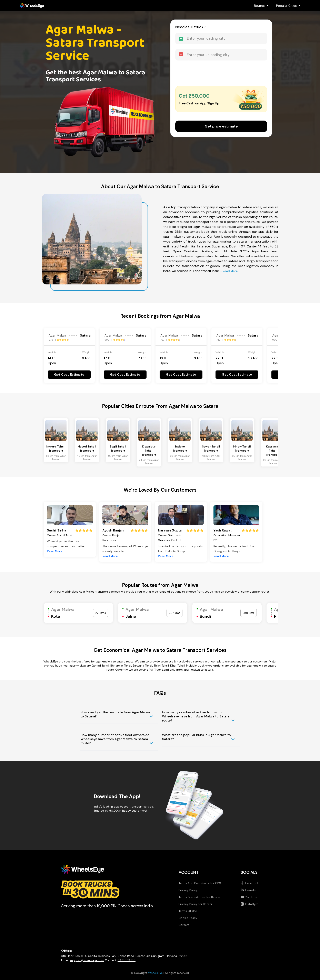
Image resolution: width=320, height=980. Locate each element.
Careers (184, 925)
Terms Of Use (188, 911)
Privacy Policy (188, 890)
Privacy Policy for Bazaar (195, 904)
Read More (55, 551)
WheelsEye (155, 973)
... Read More (229, 271)
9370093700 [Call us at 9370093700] (127, 960)
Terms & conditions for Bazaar (199, 897)
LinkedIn (248, 890)
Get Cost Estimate (69, 374)
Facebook (250, 883)
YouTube (249, 897)
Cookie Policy (188, 918)
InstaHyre (249, 904)
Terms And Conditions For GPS (200, 883)
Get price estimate (221, 126)
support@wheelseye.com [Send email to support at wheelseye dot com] (87, 960)
